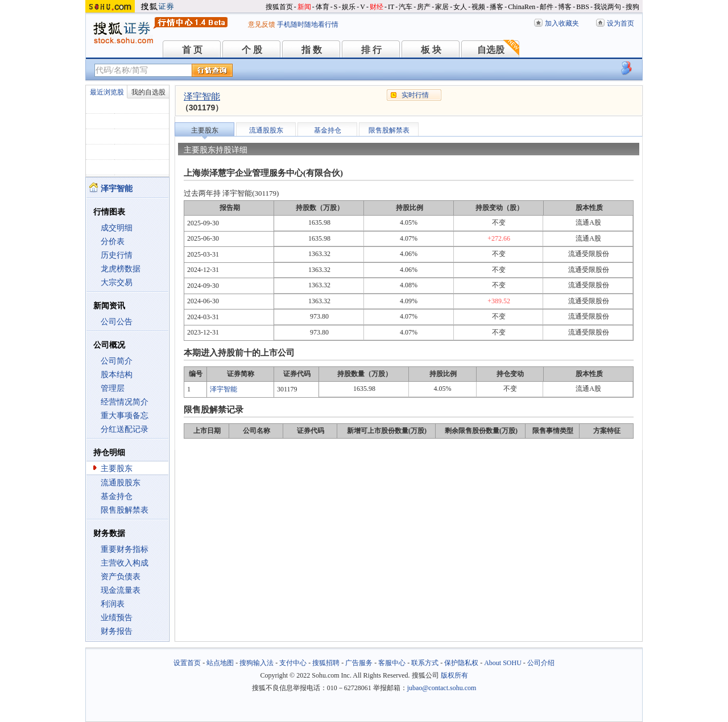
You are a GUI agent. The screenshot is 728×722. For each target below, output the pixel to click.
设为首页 (621, 23)
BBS (583, 7)
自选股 (491, 50)
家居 (442, 7)
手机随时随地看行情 (308, 24)
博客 (565, 7)
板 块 (431, 50)
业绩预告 (117, 618)
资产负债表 (121, 577)
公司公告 (117, 322)
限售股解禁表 (125, 510)
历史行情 (117, 255)
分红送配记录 (125, 429)
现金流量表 (121, 590)
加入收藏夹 (562, 23)
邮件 (547, 7)
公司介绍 (541, 663)
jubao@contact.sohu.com (442, 688)
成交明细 (117, 228)
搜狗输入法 (257, 663)
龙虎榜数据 (121, 269)
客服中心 (392, 663)
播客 (497, 7)
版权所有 (454, 675)
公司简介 (117, 361)
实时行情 (415, 95)
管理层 (113, 388)
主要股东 (117, 469)
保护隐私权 (461, 663)
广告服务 (359, 663)
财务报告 (117, 631)
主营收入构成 (125, 563)
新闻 (304, 7)
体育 (322, 7)
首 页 (192, 50)
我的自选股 (148, 92)
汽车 (406, 7)
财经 (377, 7)
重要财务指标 (125, 549)
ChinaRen (522, 7)
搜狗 (632, 7)
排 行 (371, 50)
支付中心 (293, 663)
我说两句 (607, 7)
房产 (424, 7)
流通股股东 (121, 483)
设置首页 (187, 663)
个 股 (252, 50)
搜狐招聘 (326, 663)
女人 (460, 7)
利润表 (113, 604)
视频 (478, 7)
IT (391, 7)
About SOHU (503, 663)
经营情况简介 (125, 402)
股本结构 (117, 375)
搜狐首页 (279, 7)
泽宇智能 (202, 96)
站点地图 (220, 663)
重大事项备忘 (125, 416)
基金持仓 (117, 496)
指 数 (312, 50)
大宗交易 (117, 282)
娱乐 (349, 7)
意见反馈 (262, 24)
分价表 (113, 242)
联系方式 (425, 663)
